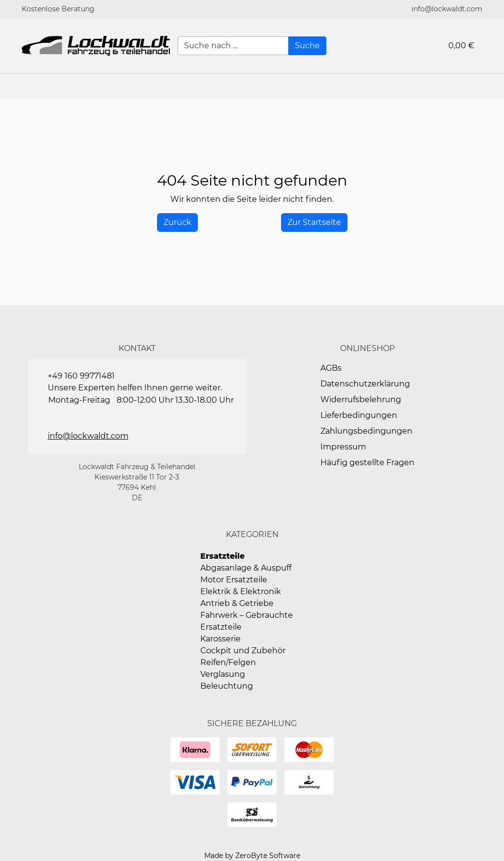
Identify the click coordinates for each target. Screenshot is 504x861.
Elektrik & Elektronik (241, 591)
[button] (492, 86)
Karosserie (220, 639)
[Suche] (307, 46)
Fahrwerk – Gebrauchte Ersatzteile (247, 621)
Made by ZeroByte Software (252, 856)
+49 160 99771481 (81, 376)
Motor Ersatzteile (234, 580)
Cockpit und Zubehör (243, 651)
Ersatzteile (222, 556)
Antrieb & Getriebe (237, 603)
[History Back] (177, 223)
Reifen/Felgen (228, 662)
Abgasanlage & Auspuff (246, 568)
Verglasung (223, 674)
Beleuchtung (227, 686)
